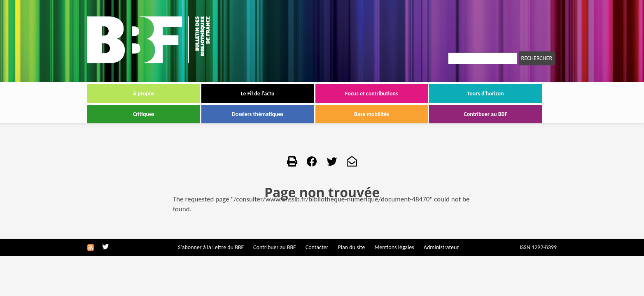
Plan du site (351, 247)
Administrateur (441, 247)
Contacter (317, 247)
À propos (144, 94)
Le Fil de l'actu (258, 94)
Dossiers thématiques (258, 114)
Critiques (144, 114)
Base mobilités (372, 114)
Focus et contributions (372, 94)
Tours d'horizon (486, 94)
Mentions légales (394, 247)
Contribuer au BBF (485, 114)
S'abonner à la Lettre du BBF (211, 247)
